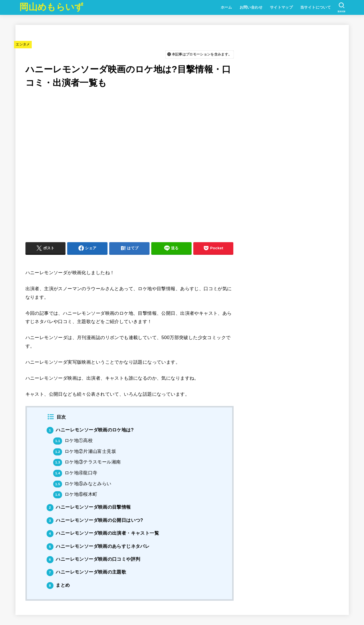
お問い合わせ (251, 7)
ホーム (226, 7)
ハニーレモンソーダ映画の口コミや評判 (94, 559)
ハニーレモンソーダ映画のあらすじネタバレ (98, 546)
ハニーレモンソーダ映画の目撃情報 (89, 507)
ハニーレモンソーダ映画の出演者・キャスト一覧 (103, 533)
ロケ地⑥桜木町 (75, 494)
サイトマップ (281, 7)
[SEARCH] (342, 7)
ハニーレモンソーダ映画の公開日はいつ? (95, 520)
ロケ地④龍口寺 (75, 473)
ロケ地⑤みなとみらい (82, 484)
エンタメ (23, 44)
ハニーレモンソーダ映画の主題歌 (86, 572)
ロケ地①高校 (73, 440)
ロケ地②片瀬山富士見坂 (85, 451)
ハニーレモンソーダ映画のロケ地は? (90, 430)
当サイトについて (316, 7)
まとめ (58, 585)
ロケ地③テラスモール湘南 (87, 462)
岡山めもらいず (51, 7)
